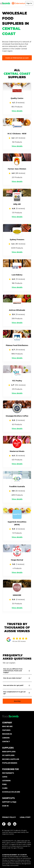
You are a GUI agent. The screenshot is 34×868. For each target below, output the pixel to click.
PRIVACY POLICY (9, 817)
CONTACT (6, 741)
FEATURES (6, 730)
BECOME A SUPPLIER (11, 759)
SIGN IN (5, 806)
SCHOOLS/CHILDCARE (11, 792)
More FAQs (17, 701)
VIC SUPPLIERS (8, 755)
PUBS (4, 784)
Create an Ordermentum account (17, 58)
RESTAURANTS (8, 773)
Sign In (29, 3)
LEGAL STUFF (25, 817)
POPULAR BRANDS (10, 763)
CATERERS (6, 781)
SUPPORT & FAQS (9, 802)
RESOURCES (7, 734)
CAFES (5, 777)
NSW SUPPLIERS (9, 752)
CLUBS (5, 788)
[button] (17, 671)
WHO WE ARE (7, 726)
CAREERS (6, 738)
